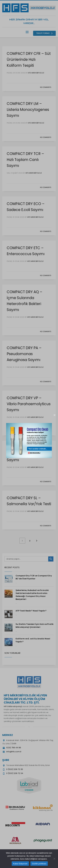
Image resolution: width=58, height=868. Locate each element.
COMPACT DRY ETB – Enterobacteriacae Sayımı (25, 454)
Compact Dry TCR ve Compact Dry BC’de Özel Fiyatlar (34, 577)
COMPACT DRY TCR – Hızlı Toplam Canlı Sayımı (25, 160)
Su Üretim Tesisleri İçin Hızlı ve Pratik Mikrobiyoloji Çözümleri (35, 626)
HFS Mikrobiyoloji (36, 73)
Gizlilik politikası (39, 864)
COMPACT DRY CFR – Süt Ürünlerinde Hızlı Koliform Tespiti (29, 60)
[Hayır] (54, 859)
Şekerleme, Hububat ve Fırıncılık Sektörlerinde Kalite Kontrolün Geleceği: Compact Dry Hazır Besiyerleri (32, 595)
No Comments (46, 87)
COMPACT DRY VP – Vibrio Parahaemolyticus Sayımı (29, 404)
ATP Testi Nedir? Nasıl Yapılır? (31, 611)
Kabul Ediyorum (20, 864)
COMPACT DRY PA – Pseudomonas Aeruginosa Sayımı (24, 354)
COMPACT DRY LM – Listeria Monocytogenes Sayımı (28, 110)
